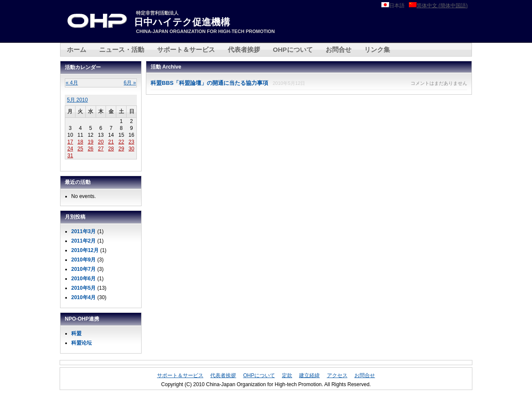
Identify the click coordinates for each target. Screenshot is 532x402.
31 (70, 156)
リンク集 (377, 49)
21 (111, 142)
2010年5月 (83, 288)
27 (101, 149)
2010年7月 (83, 269)
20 (101, 142)
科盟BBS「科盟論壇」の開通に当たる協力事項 (209, 83)
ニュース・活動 (122, 49)
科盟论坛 (82, 343)
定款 (287, 375)
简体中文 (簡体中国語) (442, 6)
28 (111, 149)
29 (121, 149)
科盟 (76, 333)
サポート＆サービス (186, 49)
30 (131, 149)
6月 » (130, 83)
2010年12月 (85, 250)
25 (80, 149)
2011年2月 (83, 241)
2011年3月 (83, 231)
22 (121, 142)
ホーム (77, 49)
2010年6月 (83, 279)
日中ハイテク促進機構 (182, 22)
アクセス (337, 375)
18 (80, 142)
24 (70, 149)
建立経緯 (309, 375)
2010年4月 (83, 297)
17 (70, 142)
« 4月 (72, 83)
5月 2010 (77, 100)
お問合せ (339, 49)
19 (90, 142)
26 (90, 149)
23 (131, 142)
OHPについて (293, 49)
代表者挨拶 (244, 49)
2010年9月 (83, 260)
